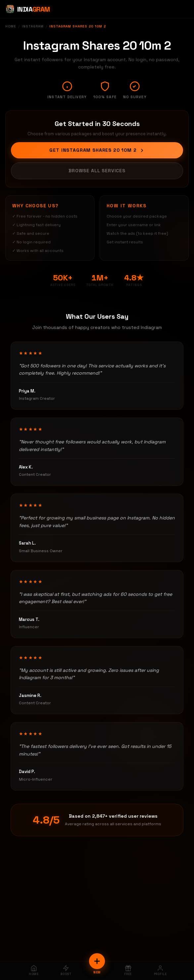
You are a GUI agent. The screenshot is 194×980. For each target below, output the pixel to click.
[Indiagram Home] (28, 9)
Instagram (33, 26)
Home (11, 26)
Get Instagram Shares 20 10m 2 (97, 150)
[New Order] (97, 961)
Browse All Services (97, 171)
